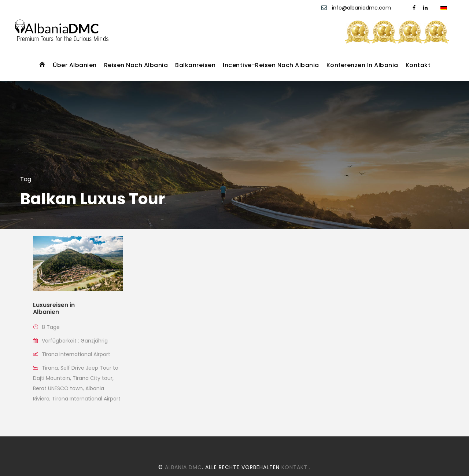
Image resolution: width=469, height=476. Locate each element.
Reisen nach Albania (136, 65)
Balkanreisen (195, 65)
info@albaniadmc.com (362, 8)
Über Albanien (75, 65)
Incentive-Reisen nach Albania (271, 65)
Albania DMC (183, 467)
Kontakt (418, 65)
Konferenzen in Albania (362, 65)
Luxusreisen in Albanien (54, 308)
